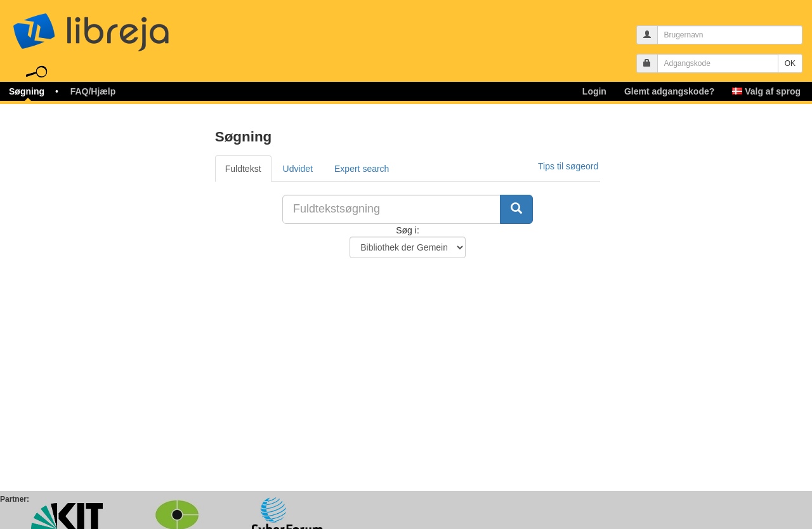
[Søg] (516, 209)
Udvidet (298, 169)
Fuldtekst (243, 169)
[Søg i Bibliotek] (408, 247)
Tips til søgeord (568, 166)
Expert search (362, 169)
